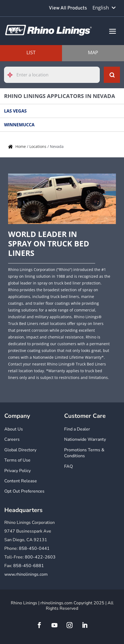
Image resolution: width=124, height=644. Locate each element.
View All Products (68, 8)
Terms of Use (17, 460)
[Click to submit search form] (112, 75)
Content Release (21, 481)
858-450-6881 (29, 566)
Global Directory (20, 450)
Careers (12, 439)
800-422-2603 (40, 557)
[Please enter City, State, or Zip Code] (52, 75)
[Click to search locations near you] (12, 75)
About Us (14, 429)
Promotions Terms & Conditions (84, 453)
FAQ (68, 466)
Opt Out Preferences (24, 491)
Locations (38, 146)
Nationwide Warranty (85, 439)
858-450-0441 (34, 548)
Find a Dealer (77, 429)
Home (21, 146)
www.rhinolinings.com (26, 574)
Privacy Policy (18, 471)
